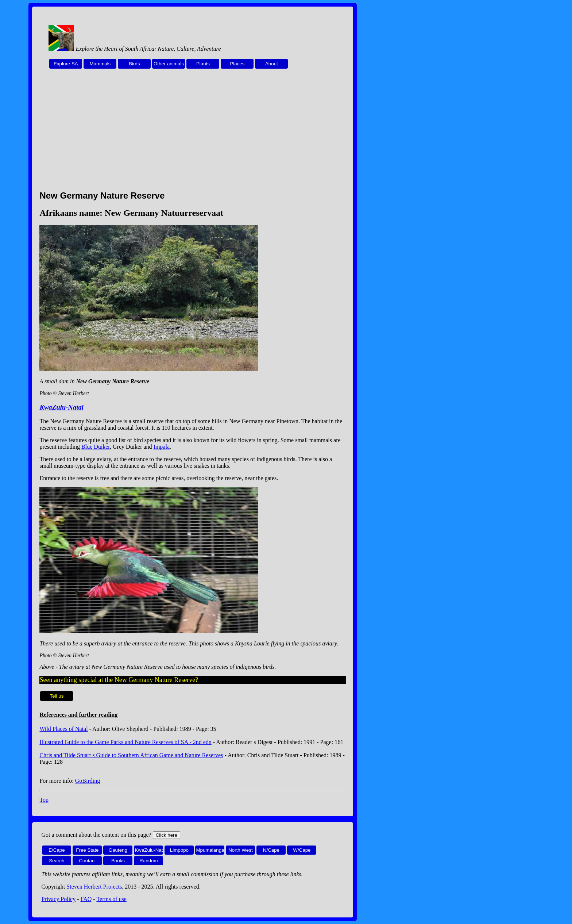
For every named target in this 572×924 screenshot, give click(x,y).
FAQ (86, 899)
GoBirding (88, 781)
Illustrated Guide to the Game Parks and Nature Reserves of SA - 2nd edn (125, 742)
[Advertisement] (193, 134)
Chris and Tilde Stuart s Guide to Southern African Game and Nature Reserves (131, 755)
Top (44, 800)
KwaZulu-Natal (61, 407)
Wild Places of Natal (63, 729)
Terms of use (111, 899)
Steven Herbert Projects (94, 887)
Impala (162, 447)
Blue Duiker (96, 447)
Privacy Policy (58, 899)
